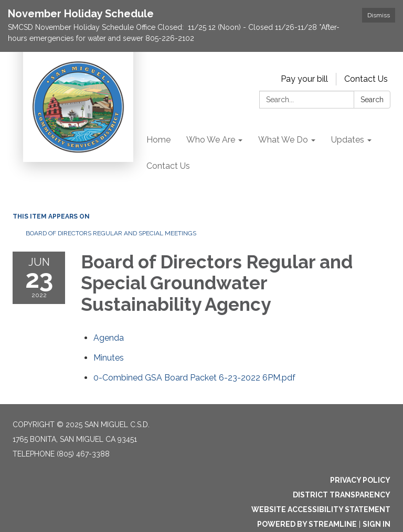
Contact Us (366, 79)
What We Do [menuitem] (283, 140)
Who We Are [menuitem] (211, 140)
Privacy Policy (360, 480)
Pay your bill (304, 79)
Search (372, 100)
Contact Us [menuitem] (168, 166)
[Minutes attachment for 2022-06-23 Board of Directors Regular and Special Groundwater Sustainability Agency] (109, 358)
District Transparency (342, 495)
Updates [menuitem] (348, 140)
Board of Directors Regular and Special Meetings (111, 233)
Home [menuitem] (158, 140)
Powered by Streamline (307, 524)
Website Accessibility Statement (321, 509)
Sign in (377, 524)
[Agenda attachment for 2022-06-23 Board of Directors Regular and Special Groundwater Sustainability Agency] (109, 338)
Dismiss (379, 15)
